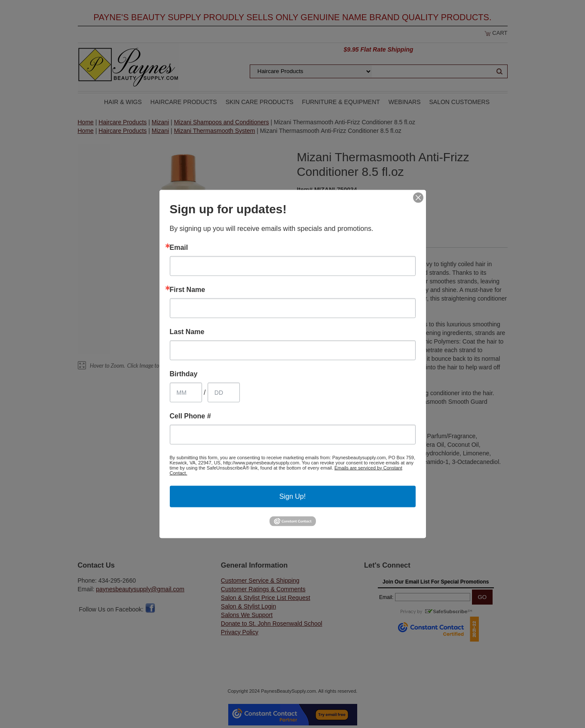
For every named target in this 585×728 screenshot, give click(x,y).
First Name (188, 289)
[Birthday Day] (224, 392)
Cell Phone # (190, 416)
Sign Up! (292, 496)
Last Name (187, 332)
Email (179, 247)
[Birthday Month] (186, 392)
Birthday (184, 374)
